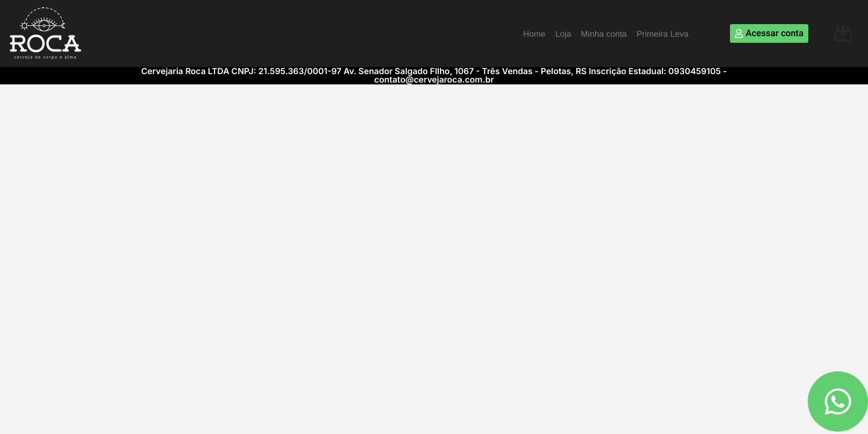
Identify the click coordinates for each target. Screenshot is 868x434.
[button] (843, 34)
